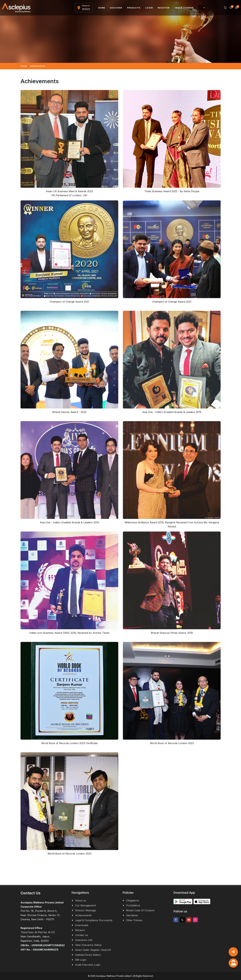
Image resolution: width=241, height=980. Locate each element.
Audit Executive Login (88, 965)
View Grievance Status (88, 945)
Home (24, 66)
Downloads (82, 925)
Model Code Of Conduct (140, 910)
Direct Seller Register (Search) (93, 950)
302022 (86, 9)
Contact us (82, 935)
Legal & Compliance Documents (94, 920)
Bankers (80, 930)
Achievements (83, 915)
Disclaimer (132, 915)
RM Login (81, 960)
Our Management (85, 905)
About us (81, 900)
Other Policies (134, 920)
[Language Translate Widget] (202, 8)
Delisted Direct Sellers (88, 955)
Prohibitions (133, 905)
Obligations (133, 900)
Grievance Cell (84, 940)
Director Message (86, 910)
